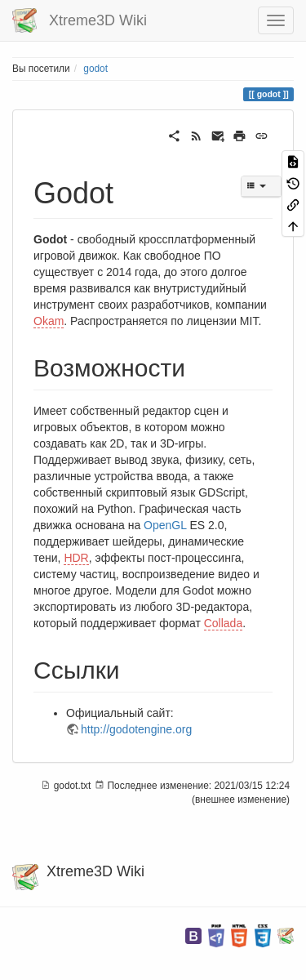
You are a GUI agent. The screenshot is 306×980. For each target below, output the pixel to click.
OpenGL (165, 525)
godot (95, 69)
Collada (223, 623)
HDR (76, 558)
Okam (49, 321)
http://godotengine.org (136, 729)
